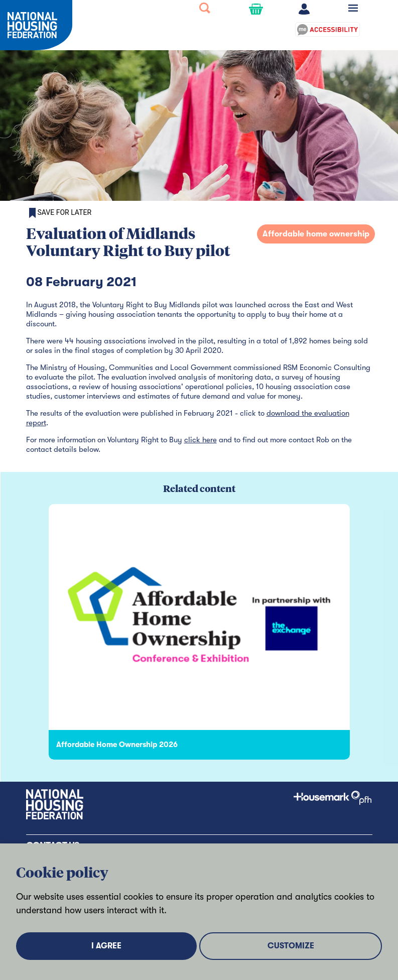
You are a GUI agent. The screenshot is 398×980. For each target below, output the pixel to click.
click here (201, 440)
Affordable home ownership (316, 234)
